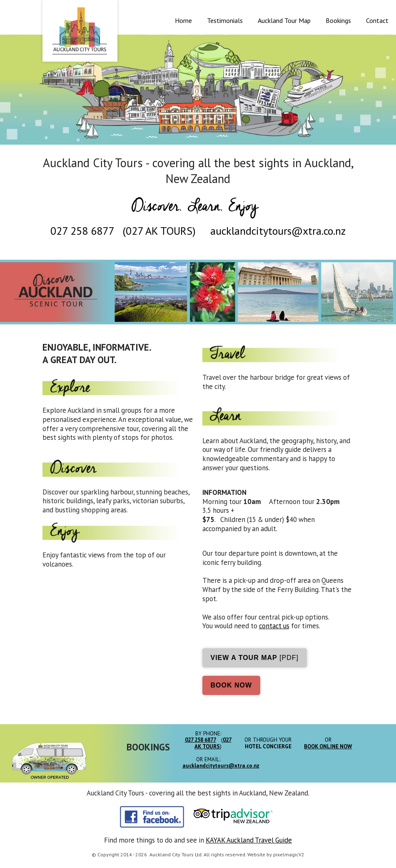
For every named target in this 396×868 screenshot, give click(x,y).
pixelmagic (286, 854)
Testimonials (225, 20)
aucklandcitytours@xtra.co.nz (278, 231)
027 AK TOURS (159, 231)
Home (183, 20)
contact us (274, 626)
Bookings (338, 20)
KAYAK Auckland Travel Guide (249, 840)
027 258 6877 (82, 231)
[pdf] (255, 658)
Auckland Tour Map (284, 20)
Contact (377, 20)
